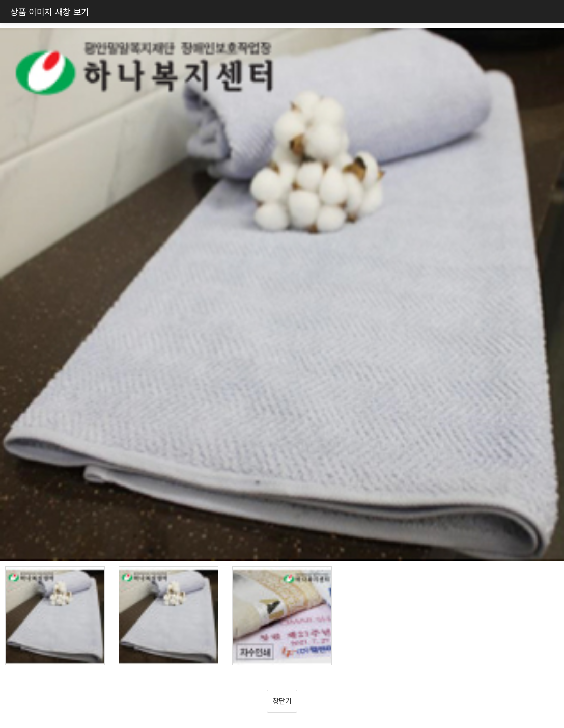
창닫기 (282, 701)
